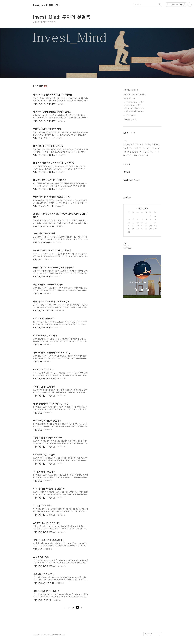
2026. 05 (142, 209)
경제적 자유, (144, 155)
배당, (131, 148)
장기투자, (136, 155)
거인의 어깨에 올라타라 (136, 111)
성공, (133, 145)
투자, (125, 155)
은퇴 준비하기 (37, 260)
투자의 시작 (129, 99)
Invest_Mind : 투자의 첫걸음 (47, 5)
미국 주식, (156, 145)
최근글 (126, 133)
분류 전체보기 (131, 90)
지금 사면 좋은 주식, (135, 152)
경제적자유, (139, 145)
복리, (152, 152)
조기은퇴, (127, 145)
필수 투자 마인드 (134, 105)
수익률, (126, 148)
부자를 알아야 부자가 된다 (135, 94)
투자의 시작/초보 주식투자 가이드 (44, 206)
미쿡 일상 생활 (38, 294)
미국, (130, 155)
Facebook (128, 180)
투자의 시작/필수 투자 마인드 (42, 138)
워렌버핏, (146, 152)
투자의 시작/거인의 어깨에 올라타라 (44, 104)
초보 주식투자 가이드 (135, 102)
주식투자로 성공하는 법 (135, 108)
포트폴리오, (138, 148)
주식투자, (156, 148)
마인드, (150, 148)
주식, (157, 152)
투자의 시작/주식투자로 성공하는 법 (44, 379)
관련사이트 (149, 634)
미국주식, (148, 145)
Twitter (137, 180)
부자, (125, 152)
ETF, (145, 148)
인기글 (133, 133)
